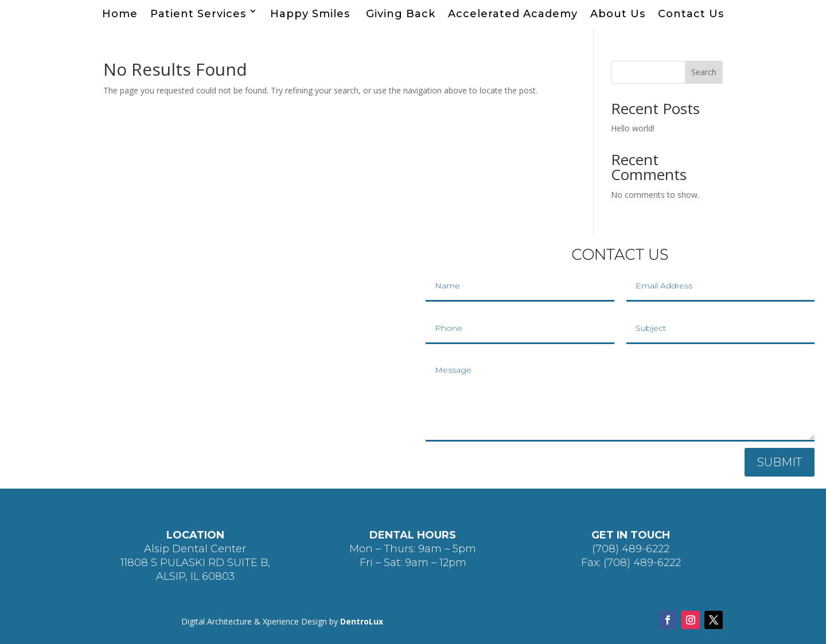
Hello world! (633, 128)
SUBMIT (780, 462)
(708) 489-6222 (631, 549)
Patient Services (198, 14)
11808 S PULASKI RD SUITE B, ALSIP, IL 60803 (195, 569)
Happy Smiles (312, 14)
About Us (618, 14)
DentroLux (362, 621)
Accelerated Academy (513, 14)
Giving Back (401, 14)
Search (704, 72)
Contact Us (691, 14)
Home (120, 14)
